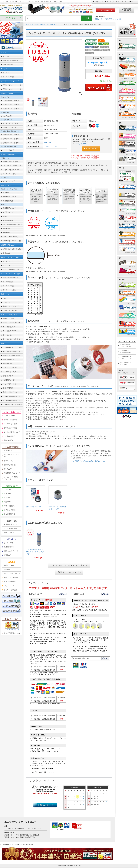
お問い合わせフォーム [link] (11, 551)
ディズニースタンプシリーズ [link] (12, 368)
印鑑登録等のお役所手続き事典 (126, 351)
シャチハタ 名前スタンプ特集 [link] (12, 404)
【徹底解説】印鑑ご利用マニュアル (126, 357)
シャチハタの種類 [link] (10, 416)
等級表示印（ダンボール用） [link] (12, 241)
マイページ (110, 2)
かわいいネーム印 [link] (9, 360)
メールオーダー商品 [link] (9, 372)
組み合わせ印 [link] (7, 116)
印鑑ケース (99, 19)
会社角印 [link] (6, 193)
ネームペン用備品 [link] (9, 77)
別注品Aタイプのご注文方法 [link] (12, 456)
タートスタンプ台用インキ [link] (11, 323)
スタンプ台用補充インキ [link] (11, 269)
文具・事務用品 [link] (8, 388)
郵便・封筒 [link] (6, 229)
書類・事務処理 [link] (8, 220)
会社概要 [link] (7, 569)
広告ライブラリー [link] (10, 586)
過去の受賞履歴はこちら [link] (12, 633)
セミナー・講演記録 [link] (10, 590)
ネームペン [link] (6, 73)
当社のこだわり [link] (9, 565)
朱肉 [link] (4, 298)
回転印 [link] (12, 249)
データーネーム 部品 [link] (10, 174)
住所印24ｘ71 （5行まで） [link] (11, 109)
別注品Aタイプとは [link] (10, 450)
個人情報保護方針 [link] (10, 514)
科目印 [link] (5, 216)
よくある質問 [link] (8, 543)
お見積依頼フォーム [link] (10, 547)
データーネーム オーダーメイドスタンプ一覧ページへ (69, 565)
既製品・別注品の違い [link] (11, 420)
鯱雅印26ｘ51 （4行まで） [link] (11, 143)
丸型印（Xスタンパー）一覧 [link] (12, 89)
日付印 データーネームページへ (69, 572)
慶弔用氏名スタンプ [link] (9, 197)
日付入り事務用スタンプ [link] (11, 170)
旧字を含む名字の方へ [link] (11, 428)
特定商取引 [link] (8, 502)
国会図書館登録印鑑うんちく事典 (126, 346)
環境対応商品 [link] (8, 440)
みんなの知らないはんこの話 (126, 363)
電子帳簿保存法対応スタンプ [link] (12, 400)
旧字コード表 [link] (8, 461)
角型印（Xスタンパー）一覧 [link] (12, 85)
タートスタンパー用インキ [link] (11, 339)
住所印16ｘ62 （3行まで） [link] (11, 101)
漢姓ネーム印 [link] (7, 364)
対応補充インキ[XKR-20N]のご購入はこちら (89, 461)
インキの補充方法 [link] (10, 436)
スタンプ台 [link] (6, 265)
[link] (36, 499)
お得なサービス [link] (9, 532)
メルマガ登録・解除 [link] (10, 528)
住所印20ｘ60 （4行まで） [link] (11, 105)
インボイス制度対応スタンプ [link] (12, 396)
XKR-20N (48, 142)
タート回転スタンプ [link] (9, 331)
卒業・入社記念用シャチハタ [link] (12, 392)
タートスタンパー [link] (9, 335)
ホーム (133, 2)
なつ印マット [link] (7, 302)
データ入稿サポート (82, 144)
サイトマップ (122, 2)
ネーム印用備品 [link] (8, 64)
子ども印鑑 (117, 19)
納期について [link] (8, 498)
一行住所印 (108, 19)
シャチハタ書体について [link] (12, 432)
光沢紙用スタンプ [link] (9, 380)
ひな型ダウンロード (91, 149)
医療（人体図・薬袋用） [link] (11, 237)
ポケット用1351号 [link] (9, 150)
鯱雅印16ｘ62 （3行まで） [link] (11, 135)
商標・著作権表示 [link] (10, 506)
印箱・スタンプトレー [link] (10, 310)
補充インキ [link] (6, 261)
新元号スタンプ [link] (8, 212)
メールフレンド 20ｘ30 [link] (10, 127)
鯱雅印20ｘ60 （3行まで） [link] (11, 139)
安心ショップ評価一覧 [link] (11, 578)
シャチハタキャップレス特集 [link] (12, 347)
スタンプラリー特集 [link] (9, 384)
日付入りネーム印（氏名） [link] (11, 162)
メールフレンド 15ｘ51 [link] (10, 123)
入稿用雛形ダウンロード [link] (12, 473)
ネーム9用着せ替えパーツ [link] (11, 60)
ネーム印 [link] (6, 56)
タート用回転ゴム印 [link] (9, 327)
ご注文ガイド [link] (8, 489)
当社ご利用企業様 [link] (10, 582)
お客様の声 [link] (8, 555)
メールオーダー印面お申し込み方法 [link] (12, 478)
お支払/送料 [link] (8, 494)
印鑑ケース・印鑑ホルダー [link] (11, 306)
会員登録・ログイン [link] (10, 524)
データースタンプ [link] (9, 181)
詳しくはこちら (52, 146)
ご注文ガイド (99, 2)
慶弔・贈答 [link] (6, 233)
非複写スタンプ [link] (8, 376)
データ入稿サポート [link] (10, 469)
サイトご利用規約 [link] (10, 510)
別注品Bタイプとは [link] (10, 465)
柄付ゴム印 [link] (6, 253)
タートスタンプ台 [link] (9, 319)
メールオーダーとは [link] (10, 424)
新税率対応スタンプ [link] (9, 208)
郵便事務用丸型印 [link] (9, 201)
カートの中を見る (105, 10)
